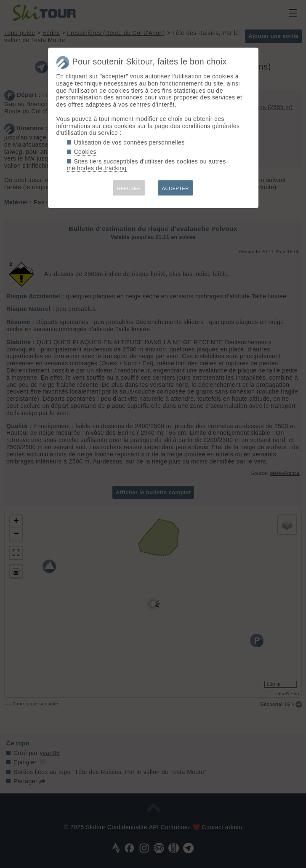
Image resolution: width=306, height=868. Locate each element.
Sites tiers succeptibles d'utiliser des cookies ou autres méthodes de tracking (146, 165)
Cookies (85, 152)
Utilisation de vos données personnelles (129, 142)
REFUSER (129, 188)
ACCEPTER (176, 188)
